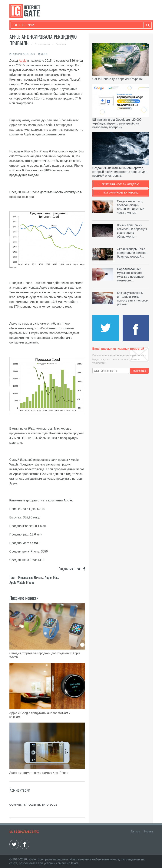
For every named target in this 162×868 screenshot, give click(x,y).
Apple (23, 61)
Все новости (43, 44)
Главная (61, 44)
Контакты (135, 831)
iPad (56, 577)
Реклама (148, 831)
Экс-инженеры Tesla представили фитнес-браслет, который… (132, 253)
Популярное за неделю (121, 184)
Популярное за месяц (121, 192)
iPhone (30, 582)
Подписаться (139, 371)
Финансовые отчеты (30, 577)
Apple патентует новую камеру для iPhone (39, 773)
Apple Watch (17, 582)
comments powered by (33, 805)
